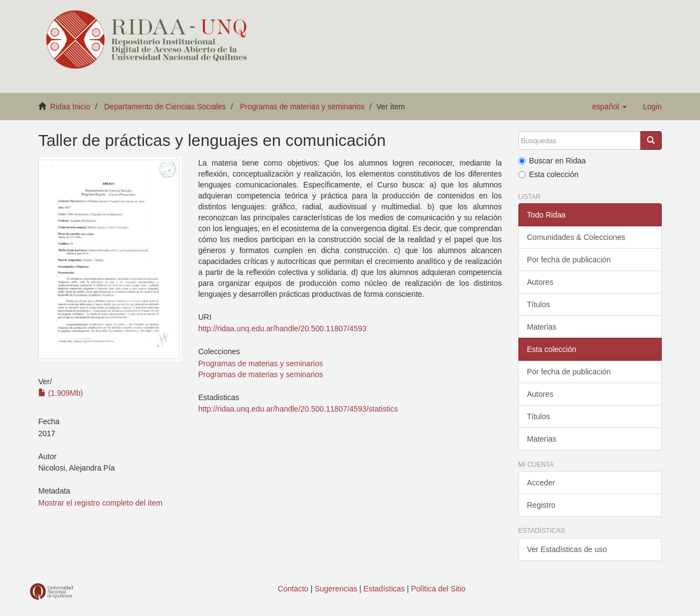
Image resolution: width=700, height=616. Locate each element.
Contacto (293, 589)
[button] (609, 107)
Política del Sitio (439, 589)
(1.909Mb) (61, 393)
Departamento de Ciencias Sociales (165, 107)
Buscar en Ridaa (552, 161)
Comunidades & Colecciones (576, 237)
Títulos (539, 304)
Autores (540, 282)
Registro (541, 505)
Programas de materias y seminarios (302, 107)
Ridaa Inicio (70, 107)
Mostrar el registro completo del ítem (100, 503)
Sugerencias (336, 589)
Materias (542, 327)
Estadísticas (384, 589)
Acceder (541, 483)
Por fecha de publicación (569, 260)
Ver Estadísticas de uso (567, 549)
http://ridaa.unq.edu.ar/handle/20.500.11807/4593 (282, 328)
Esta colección (549, 174)
